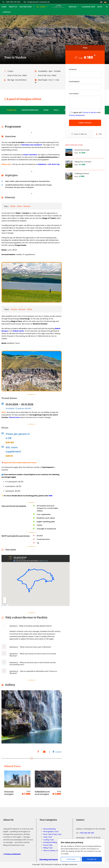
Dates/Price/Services (30, 110)
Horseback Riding (50, 842)
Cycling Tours (49, 840)
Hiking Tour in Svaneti (83, 162)
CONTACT (7, 12)
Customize (71, 859)
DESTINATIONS (26, 7)
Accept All (92, 859)
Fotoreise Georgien (9, 793)
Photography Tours (51, 831)
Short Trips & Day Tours (52, 834)
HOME (4, 7)
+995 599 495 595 (87, 833)
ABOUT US (13, 7)
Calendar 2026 (88, 7)
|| (12, 854)
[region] (81, 851)
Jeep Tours (48, 837)
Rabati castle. (19, 331)
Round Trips (48, 845)
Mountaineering (49, 829)
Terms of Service (90, 112)
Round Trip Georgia (82, 150)
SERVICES (73, 7)
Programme (12, 110)
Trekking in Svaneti (82, 173)
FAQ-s (56, 110)
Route (46, 110)
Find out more (15, 417)
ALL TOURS (41, 7)
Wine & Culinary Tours (52, 851)
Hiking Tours (48, 848)
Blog (100, 7)
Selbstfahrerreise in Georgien (42, 793)
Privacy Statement (77, 115)
